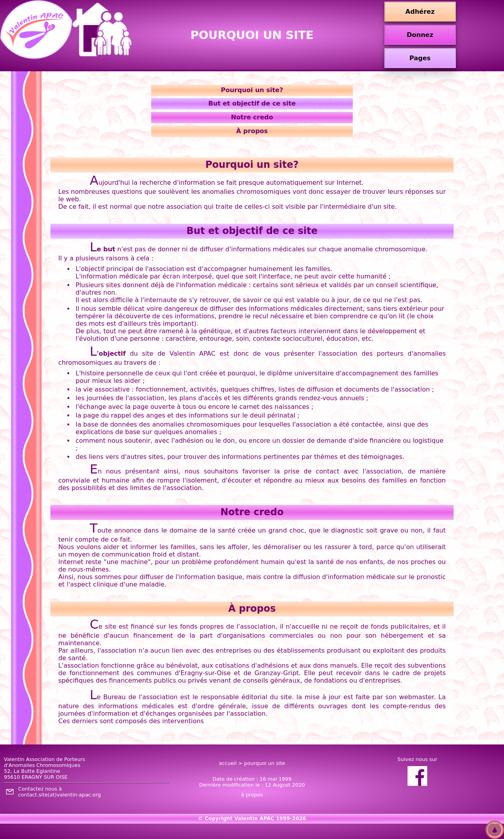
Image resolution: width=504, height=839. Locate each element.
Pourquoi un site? (252, 90)
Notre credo (252, 117)
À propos (252, 131)
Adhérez (420, 12)
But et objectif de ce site (252, 103)
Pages (420, 58)
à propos (252, 795)
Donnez (420, 35)
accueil (228, 763)
